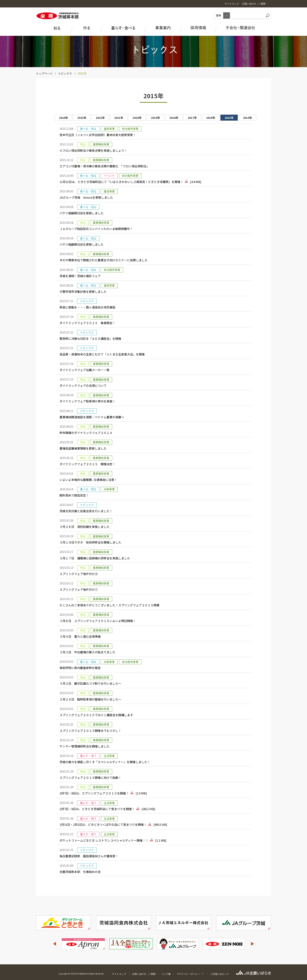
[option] (153, 500)
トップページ (44, 73)
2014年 (247, 118)
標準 (219, 15)
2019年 (155, 118)
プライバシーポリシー (188, 974)
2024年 (63, 118)
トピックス (65, 73)
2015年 (229, 118)
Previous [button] (54, 944)
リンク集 (166, 974)
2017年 (192, 118)
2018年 (174, 118)
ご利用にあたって (220, 974)
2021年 (119, 118)
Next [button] (253, 944)
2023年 (82, 118)
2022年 (100, 118)
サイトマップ (119, 974)
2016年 (211, 118)
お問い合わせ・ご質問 (144, 974)
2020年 (137, 118)
